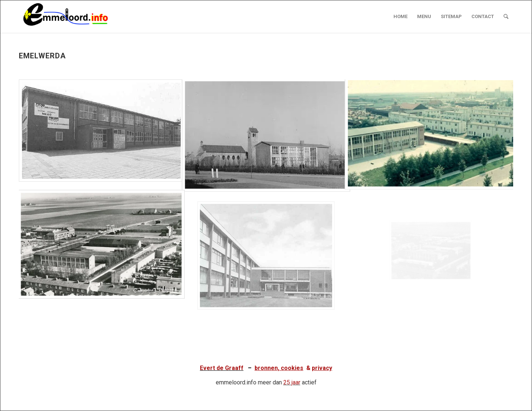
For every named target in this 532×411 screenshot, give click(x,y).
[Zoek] (506, 17)
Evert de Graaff (222, 368)
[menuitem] (400, 17)
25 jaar (292, 382)
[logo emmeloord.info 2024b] (73, 17)
